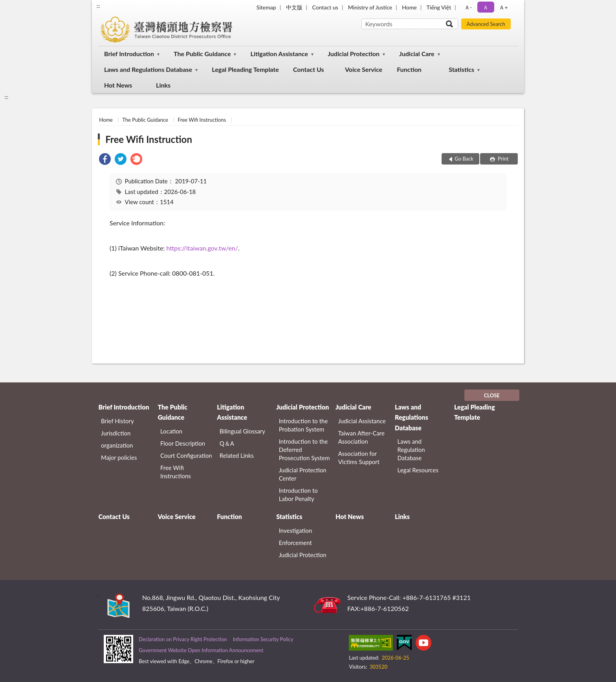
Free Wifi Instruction (149, 139)
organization (117, 445)
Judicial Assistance (362, 421)
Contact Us (309, 69)
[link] (105, 160)
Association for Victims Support (359, 458)
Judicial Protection (354, 54)
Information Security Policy (263, 639)
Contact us (325, 7)
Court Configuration (186, 455)
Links (163, 85)
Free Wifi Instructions (202, 120)
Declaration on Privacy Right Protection (183, 639)
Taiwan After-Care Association (361, 437)
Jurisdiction (116, 433)
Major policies (119, 457)
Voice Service (364, 69)
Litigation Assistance (279, 54)
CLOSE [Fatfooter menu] (492, 395)
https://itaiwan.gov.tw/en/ (202, 248)
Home (409, 7)
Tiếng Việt (439, 7)
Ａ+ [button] (503, 7)
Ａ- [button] (468, 7)
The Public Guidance (202, 54)
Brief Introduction (129, 54)
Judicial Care (417, 54)
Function (409, 69)
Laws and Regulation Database (411, 450)
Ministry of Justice (370, 7)
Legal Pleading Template (245, 69)
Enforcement (295, 543)
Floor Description (183, 443)
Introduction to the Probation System (303, 425)
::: (98, 6)
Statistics (461, 69)
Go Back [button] (464, 159)
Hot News (118, 85)
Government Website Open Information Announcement (201, 650)
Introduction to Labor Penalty (298, 495)
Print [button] (503, 159)
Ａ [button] (486, 7)
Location (171, 431)
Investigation (296, 530)
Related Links (237, 455)
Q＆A (227, 443)
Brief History (117, 421)
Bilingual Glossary (242, 431)
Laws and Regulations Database (148, 69)
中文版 (294, 7)
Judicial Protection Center (303, 474)
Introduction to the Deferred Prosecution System (304, 450)
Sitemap (266, 7)
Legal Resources (418, 470)
